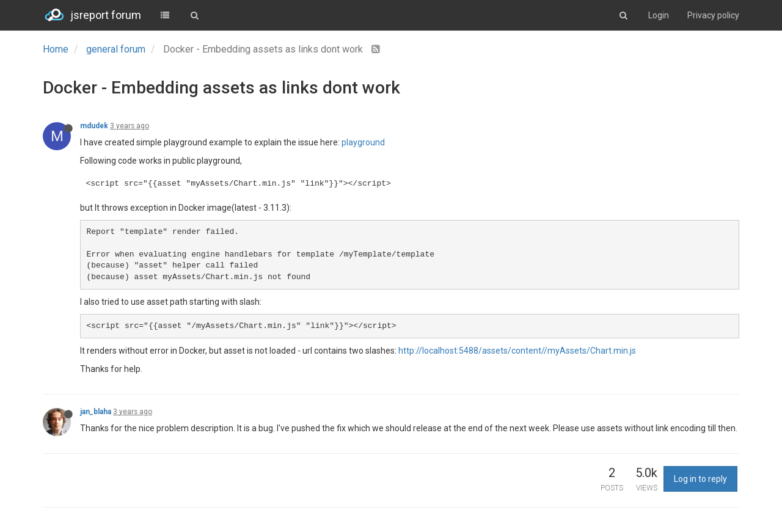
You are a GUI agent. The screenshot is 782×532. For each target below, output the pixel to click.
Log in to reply (700, 479)
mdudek (94, 126)
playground (363, 142)
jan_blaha (96, 412)
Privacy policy (713, 15)
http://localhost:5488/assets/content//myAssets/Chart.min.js (517, 351)
